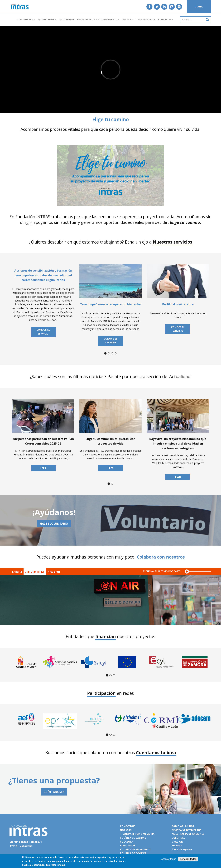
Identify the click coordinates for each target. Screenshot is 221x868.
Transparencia (146, 19)
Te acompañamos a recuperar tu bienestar (110, 304)
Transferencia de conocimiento (98, 19)
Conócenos (128, 826)
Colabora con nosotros (161, 557)
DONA (199, 7)
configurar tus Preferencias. (50, 865)
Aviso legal (128, 845)
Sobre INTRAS (26, 19)
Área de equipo (182, 849)
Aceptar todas (169, 859)
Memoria (149, 834)
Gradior (177, 842)
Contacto (165, 19)
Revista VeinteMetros (187, 830)
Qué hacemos (47, 19)
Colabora (127, 842)
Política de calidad (133, 838)
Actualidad (67, 19)
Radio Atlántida (183, 826)
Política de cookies (133, 853)
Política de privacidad (135, 849)
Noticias (126, 830)
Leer (43, 468)
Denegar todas (188, 859)
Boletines (178, 838)
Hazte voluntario (54, 524)
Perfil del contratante (178, 304)
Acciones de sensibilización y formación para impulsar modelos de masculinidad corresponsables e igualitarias (43, 275)
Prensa (128, 19)
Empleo (177, 845)
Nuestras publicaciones (188, 834)
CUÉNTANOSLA (54, 792)
